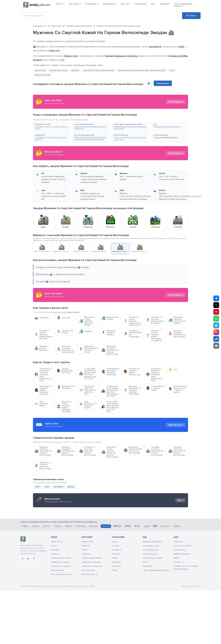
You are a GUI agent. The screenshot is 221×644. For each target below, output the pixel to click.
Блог (153, 4)
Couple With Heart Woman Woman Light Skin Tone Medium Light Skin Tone (88, 374)
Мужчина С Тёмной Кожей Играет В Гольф (88, 349)
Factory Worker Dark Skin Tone (65, 371)
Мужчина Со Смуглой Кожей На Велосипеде (43, 491)
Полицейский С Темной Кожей (155, 388)
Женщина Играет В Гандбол (108, 333)
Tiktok (115, 624)
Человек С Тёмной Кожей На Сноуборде (133, 334)
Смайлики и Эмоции (91, 616)
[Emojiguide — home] (37, 5)
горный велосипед (58, 70)
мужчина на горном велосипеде (99, 70)
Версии (125, 4)
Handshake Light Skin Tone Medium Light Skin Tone (88, 390)
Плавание (42, 318)
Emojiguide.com (40, 26)
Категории (75, 4)
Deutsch (47, 580)
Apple (115, 595)
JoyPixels (116, 620)
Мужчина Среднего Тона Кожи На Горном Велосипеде (65, 476)
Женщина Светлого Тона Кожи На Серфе (177, 320)
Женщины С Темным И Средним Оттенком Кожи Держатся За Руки (154, 375)
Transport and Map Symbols (166, 138)
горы (47, 512)
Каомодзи (165, 4)
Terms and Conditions (183, 599)
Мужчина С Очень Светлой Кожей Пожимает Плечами (64, 407)
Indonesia (165, 580)
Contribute (178, 595)
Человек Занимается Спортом (79, 26)
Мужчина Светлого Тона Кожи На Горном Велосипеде (43, 476)
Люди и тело (56, 26)
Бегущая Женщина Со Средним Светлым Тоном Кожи (132, 390)
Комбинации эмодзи (152, 595)
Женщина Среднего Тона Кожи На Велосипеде (65, 349)
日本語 (128, 580)
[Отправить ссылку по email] (216, 346)
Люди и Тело (87, 595)
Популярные (141, 4)
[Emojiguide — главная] (23, 593)
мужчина (75, 70)
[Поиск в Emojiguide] (101, 16)
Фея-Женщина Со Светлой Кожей (88, 405)
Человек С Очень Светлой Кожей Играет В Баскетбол (133, 321)
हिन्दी (155, 580)
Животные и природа (61, 620)
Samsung (116, 616)
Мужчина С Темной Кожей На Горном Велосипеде (133, 475)
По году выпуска (151, 603)
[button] (51, 127)
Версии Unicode (150, 607)
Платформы (92, 4)
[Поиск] (191, 16)
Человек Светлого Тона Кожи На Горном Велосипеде (177, 476)
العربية (147, 580)
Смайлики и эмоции (60, 616)
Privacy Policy (179, 603)
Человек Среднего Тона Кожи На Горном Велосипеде (155, 476)
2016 (62, 60)
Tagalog (177, 580)
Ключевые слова (151, 599)
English (25, 580)
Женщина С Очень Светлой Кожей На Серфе (87, 321)
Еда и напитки (57, 624)
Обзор (60, 4)
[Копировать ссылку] (216, 339)
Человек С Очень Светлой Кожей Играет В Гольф (43, 335)
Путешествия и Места (92, 612)
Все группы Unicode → (61, 628)
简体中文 (117, 580)
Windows (116, 607)
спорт (172, 70)
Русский (106, 580)
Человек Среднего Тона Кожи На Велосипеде (177, 334)
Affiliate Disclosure (182, 607)
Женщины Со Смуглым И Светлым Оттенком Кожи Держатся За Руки (43, 375)
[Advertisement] (111, 438)
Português (94, 580)
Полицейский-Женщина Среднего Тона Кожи (111, 372)
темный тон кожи (42, 75)
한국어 (137, 580)
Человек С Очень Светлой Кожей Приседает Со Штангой (154, 336)
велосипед (40, 70)
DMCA (176, 612)
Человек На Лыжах (65, 332)
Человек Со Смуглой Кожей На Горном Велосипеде (88, 476)
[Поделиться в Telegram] (216, 325)
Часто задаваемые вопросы (183, 5)
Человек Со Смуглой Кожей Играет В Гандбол (155, 320)
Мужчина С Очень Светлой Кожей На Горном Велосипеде (110, 477)
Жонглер (63, 318)
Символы (55, 607)
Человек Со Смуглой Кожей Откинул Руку (132, 372)
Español (36, 580)
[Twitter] (28, 612)
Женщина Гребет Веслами (42, 348)
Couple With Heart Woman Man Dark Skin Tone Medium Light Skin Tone (110, 407)
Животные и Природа (92, 620)
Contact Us (178, 616)
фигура (71, 512)
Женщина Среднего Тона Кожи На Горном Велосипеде (110, 350)
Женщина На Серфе (110, 318)
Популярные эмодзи (152, 612)
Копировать (163, 83)
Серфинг (86, 331)
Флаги (54, 599)
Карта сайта (186, 640)
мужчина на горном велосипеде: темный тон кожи (142, 70)
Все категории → (89, 628)
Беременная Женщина (65, 387)
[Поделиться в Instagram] (216, 332)
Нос (173, 369)
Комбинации (110, 4)
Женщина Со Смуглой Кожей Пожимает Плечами (43, 390)
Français (58, 580)
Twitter (115, 612)
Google (116, 599)
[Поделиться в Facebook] (216, 298)
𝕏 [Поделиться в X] (216, 305)
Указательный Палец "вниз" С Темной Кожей (178, 389)
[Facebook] (23, 612)
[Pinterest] (34, 612)
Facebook (117, 603)
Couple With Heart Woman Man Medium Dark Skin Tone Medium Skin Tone (110, 391)
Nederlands (80, 580)
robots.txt (197, 640)
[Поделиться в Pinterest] (216, 312)
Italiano (68, 580)
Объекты (55, 603)
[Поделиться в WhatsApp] (216, 319)
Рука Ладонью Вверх (41, 404)
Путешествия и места (61, 612)
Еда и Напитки (88, 624)
